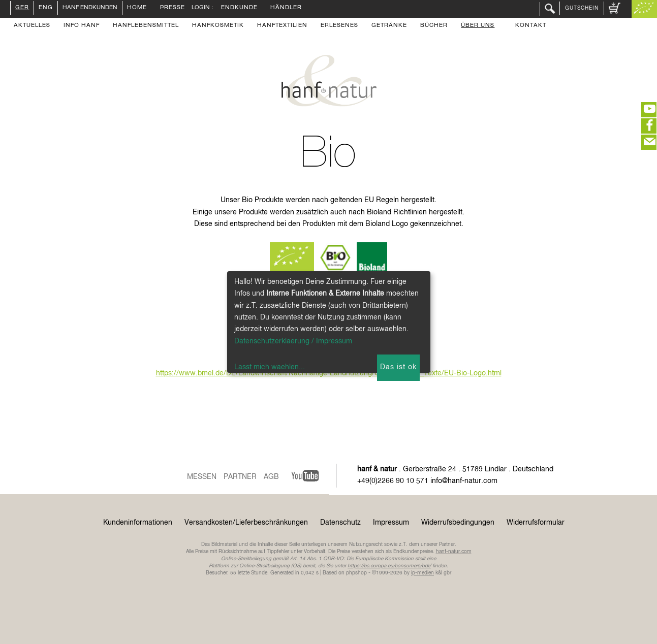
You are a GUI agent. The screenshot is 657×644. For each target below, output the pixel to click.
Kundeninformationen (138, 523)
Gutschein (582, 8)
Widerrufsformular (536, 523)
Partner (240, 477)
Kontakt (531, 26)
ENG (46, 8)
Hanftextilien (282, 26)
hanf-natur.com (454, 552)
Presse (173, 8)
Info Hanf (82, 26)
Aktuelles (32, 26)
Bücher (434, 26)
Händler (286, 8)
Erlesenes (339, 26)
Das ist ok (398, 367)
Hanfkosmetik (218, 26)
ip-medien (423, 573)
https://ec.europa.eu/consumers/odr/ (389, 566)
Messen (202, 477)
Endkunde (239, 8)
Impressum (391, 523)
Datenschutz (340, 523)
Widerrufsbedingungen (458, 523)
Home (137, 8)
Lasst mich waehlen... (270, 367)
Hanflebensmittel (146, 26)
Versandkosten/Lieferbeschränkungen (246, 523)
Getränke (389, 26)
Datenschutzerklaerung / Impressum (293, 341)
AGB (271, 477)
